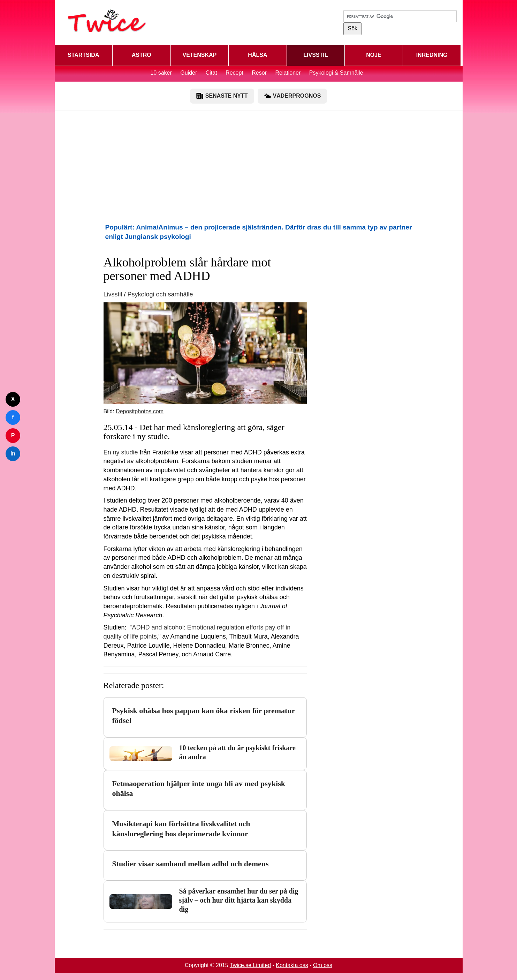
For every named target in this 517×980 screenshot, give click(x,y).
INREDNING (432, 55)
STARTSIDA (83, 55)
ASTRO (142, 55)
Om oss (323, 965)
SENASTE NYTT (222, 96)
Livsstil (113, 294)
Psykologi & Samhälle (336, 73)
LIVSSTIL (315, 55)
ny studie (126, 452)
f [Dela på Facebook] (13, 417)
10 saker (161, 73)
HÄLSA (257, 55)
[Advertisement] (259, 167)
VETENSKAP (199, 55)
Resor (259, 73)
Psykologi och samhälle (160, 294)
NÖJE (374, 55)
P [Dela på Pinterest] (13, 435)
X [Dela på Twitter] (13, 399)
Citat (211, 73)
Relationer (288, 73)
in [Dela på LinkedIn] (13, 454)
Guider (189, 73)
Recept (234, 73)
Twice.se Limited (250, 965)
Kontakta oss (292, 965)
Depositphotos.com (140, 411)
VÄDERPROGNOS (292, 96)
